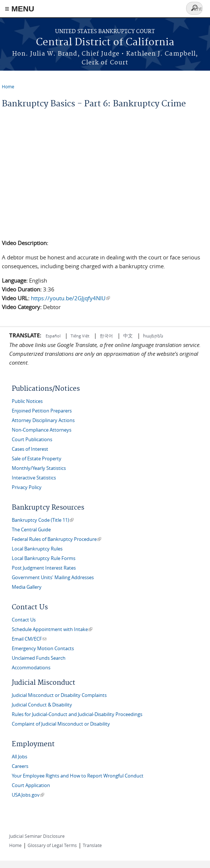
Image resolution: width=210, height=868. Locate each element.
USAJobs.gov (28, 795)
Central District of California (105, 42)
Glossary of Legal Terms (52, 845)
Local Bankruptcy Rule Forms (44, 558)
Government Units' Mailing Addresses (53, 578)
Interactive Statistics (34, 478)
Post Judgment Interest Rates (44, 568)
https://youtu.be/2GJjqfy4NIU (70, 298)
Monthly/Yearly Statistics (39, 468)
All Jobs (19, 757)
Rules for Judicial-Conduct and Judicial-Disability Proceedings (77, 714)
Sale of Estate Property (37, 459)
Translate (92, 845)
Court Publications (32, 440)
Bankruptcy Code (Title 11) (43, 520)
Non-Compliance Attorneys (42, 430)
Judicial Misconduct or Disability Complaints (59, 695)
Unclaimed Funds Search (39, 658)
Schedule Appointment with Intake (52, 629)
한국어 (106, 336)
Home (8, 86)
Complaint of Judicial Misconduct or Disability (61, 724)
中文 (128, 336)
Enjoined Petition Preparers (42, 411)
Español (54, 336)
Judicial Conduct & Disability (42, 705)
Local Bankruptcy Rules (37, 549)
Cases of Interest (30, 449)
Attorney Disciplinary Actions (43, 420)
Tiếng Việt (80, 336)
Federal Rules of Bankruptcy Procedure (56, 539)
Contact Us (24, 620)
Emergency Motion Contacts (43, 649)
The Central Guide (31, 530)
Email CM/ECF (29, 639)
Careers (20, 766)
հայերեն (153, 336)
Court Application (31, 785)
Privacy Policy (27, 487)
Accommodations (31, 668)
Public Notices (27, 401)
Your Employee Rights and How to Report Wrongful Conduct (78, 776)
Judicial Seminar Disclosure (37, 836)
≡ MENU (19, 9)
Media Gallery (27, 587)
